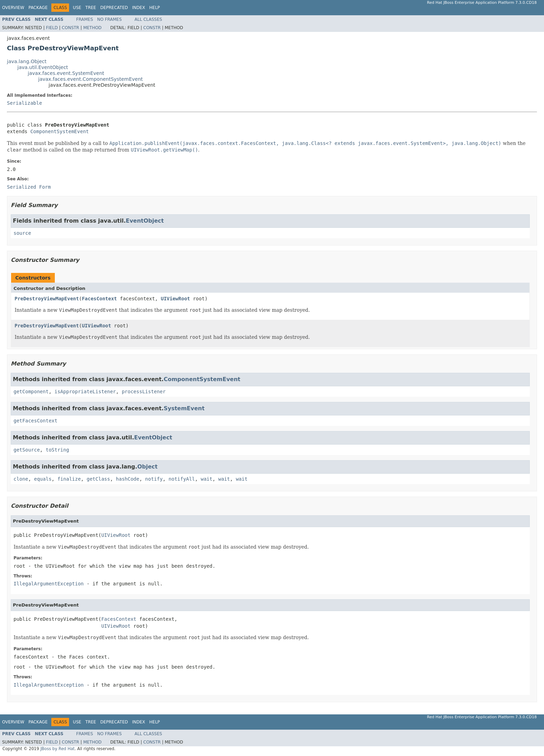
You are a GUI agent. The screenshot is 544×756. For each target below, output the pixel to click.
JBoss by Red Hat (57, 749)
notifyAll (182, 479)
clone (21, 479)
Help (155, 8)
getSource (27, 450)
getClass (98, 479)
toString (57, 450)
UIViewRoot (175, 299)
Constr (70, 28)
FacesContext (99, 299)
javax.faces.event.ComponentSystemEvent (91, 79)
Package (38, 8)
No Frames (109, 19)
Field (52, 28)
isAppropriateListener (85, 392)
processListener (144, 392)
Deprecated (114, 8)
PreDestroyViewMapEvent (47, 299)
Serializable (24, 103)
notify (154, 479)
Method (92, 28)
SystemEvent (184, 408)
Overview (13, 8)
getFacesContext (35, 421)
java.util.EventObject (43, 67)
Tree (91, 8)
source (22, 233)
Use (77, 8)
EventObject (145, 221)
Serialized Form (29, 187)
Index (139, 8)
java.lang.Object (27, 61)
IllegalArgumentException (49, 584)
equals (43, 479)
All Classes (148, 19)
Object (148, 467)
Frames (85, 19)
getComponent (31, 392)
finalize (69, 479)
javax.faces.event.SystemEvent (66, 73)
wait (207, 479)
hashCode (127, 479)
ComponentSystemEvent (59, 131)
